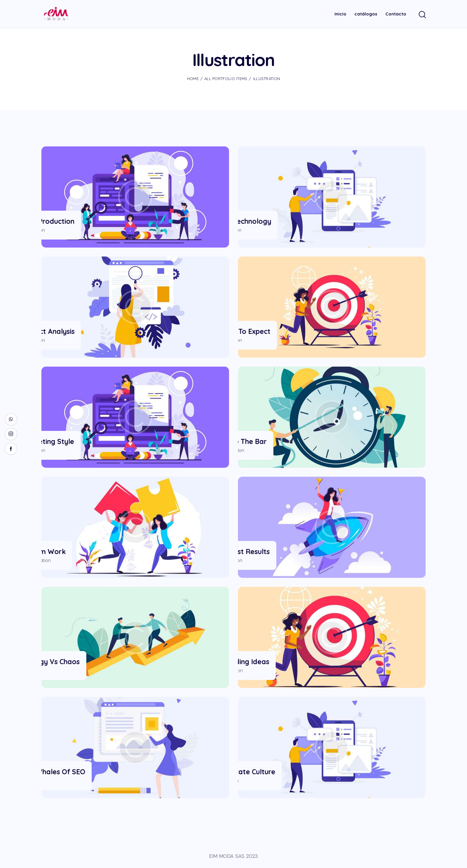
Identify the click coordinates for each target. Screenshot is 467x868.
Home (193, 79)
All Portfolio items (226, 79)
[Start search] (422, 15)
